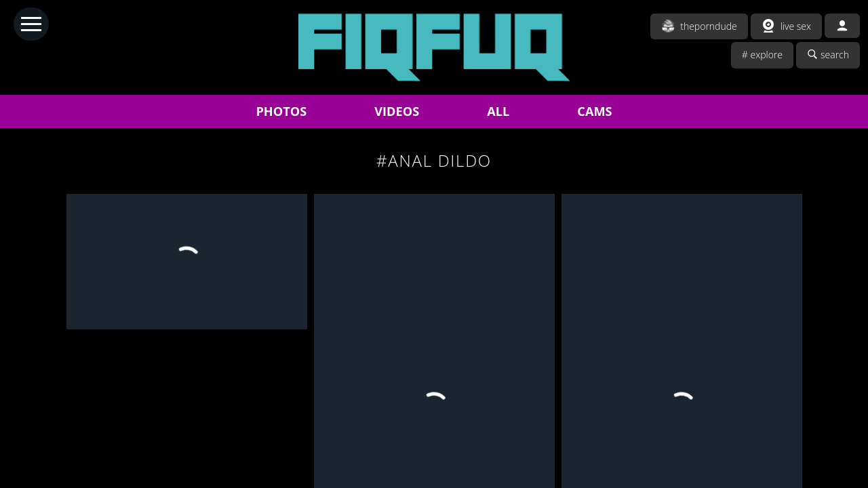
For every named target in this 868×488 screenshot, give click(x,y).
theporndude (699, 26)
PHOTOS (281, 111)
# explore (762, 55)
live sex (786, 26)
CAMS (594, 111)
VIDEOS (397, 111)
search (828, 55)
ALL (498, 111)
